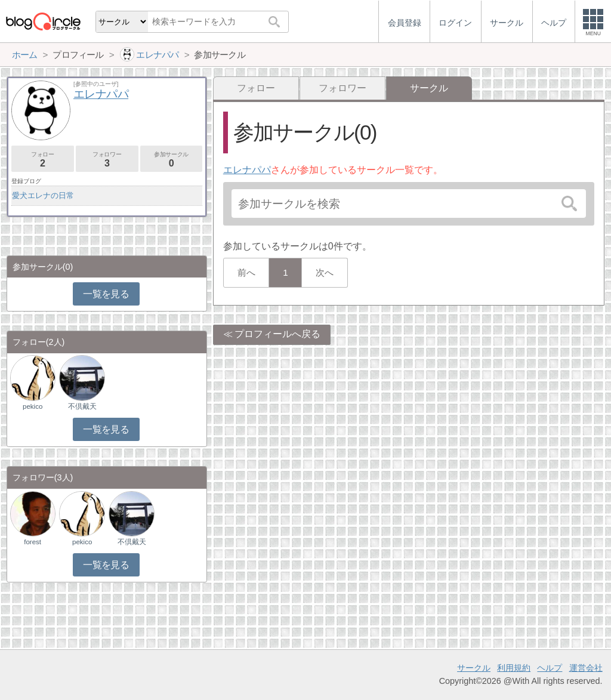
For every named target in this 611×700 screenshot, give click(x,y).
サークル (474, 668)
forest (33, 542)
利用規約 (514, 668)
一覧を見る (106, 294)
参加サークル (172, 160)
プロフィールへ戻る (277, 334)
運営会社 (586, 668)
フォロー (256, 88)
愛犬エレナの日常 (43, 195)
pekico (33, 406)
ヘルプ (550, 668)
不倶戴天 (82, 406)
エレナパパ (247, 170)
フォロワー (342, 88)
